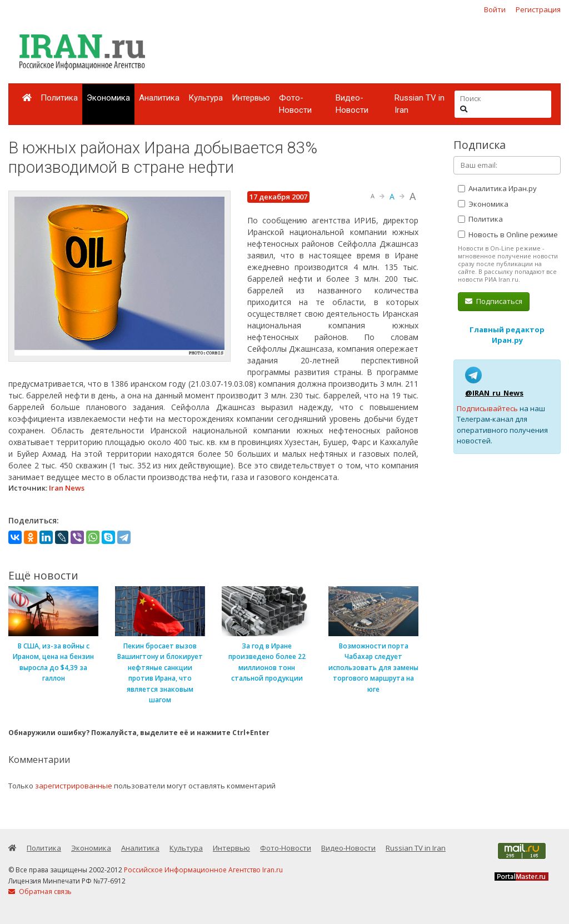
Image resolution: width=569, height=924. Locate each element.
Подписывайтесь (487, 408)
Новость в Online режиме (508, 234)
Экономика (108, 98)
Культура (206, 98)
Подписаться (494, 301)
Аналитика (159, 98)
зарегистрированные (74, 786)
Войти (495, 9)
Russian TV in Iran (420, 104)
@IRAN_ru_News (494, 393)
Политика (59, 98)
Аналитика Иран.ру (497, 188)
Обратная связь (40, 891)
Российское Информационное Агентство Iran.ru (203, 870)
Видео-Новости (352, 104)
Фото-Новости (295, 104)
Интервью (251, 98)
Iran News (67, 488)
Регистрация (538, 9)
